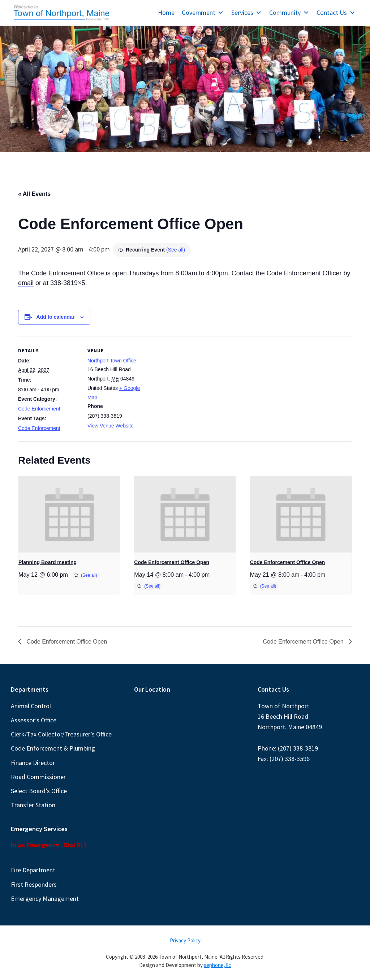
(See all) (176, 250)
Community (289, 12)
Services (247, 12)
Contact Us (336, 12)
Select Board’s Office (39, 791)
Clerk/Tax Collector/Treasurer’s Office (61, 734)
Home (166, 12)
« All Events (34, 194)
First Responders (34, 884)
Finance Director (33, 763)
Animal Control (31, 706)
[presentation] (69, 514)
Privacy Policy (185, 940)
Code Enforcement (39, 409)
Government (203, 12)
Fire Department (33, 870)
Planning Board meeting (48, 562)
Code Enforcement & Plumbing (53, 748)
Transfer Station (33, 805)
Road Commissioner (38, 777)
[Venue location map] (195, 386)
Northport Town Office (112, 361)
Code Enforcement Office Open (172, 562)
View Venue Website (111, 426)
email (26, 283)
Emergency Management (45, 899)
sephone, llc (217, 965)
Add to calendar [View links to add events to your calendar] (56, 317)
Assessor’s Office (34, 720)
